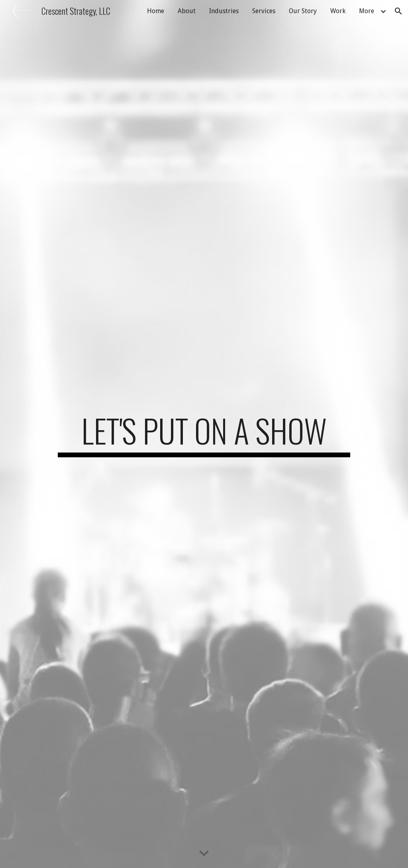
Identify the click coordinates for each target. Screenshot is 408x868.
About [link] (187, 11)
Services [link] (264, 11)
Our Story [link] (303, 11)
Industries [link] (224, 11)
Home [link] (156, 11)
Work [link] (338, 11)
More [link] (367, 11)
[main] (204, 434)
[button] (398, 11)
